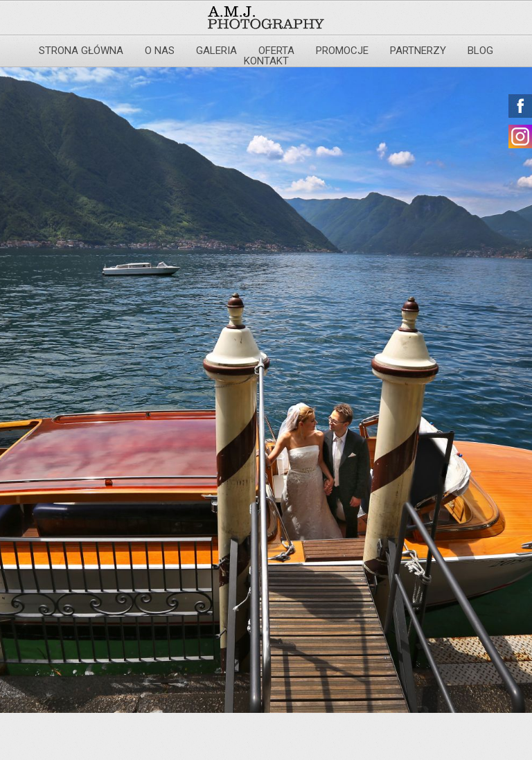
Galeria (216, 51)
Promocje (342, 51)
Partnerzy (418, 51)
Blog (480, 51)
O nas (160, 51)
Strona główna (81, 51)
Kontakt (266, 61)
